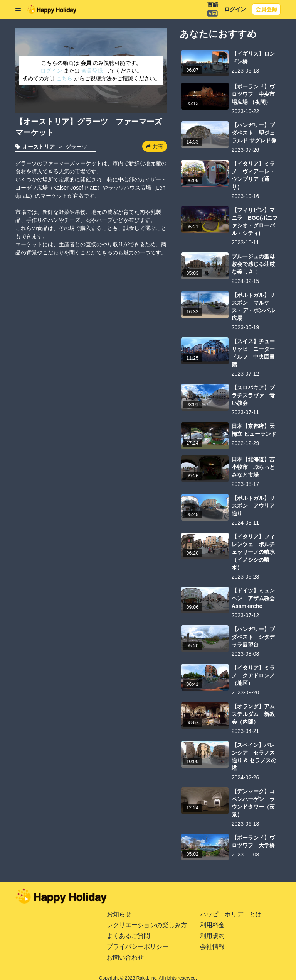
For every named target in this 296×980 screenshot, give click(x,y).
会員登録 (266, 9)
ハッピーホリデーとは (231, 914)
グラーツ (76, 147)
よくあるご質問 (128, 936)
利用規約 (212, 936)
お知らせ (119, 914)
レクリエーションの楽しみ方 (147, 925)
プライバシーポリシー (138, 947)
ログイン (235, 9)
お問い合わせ (125, 957)
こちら (65, 78)
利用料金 (212, 925)
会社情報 (212, 947)
